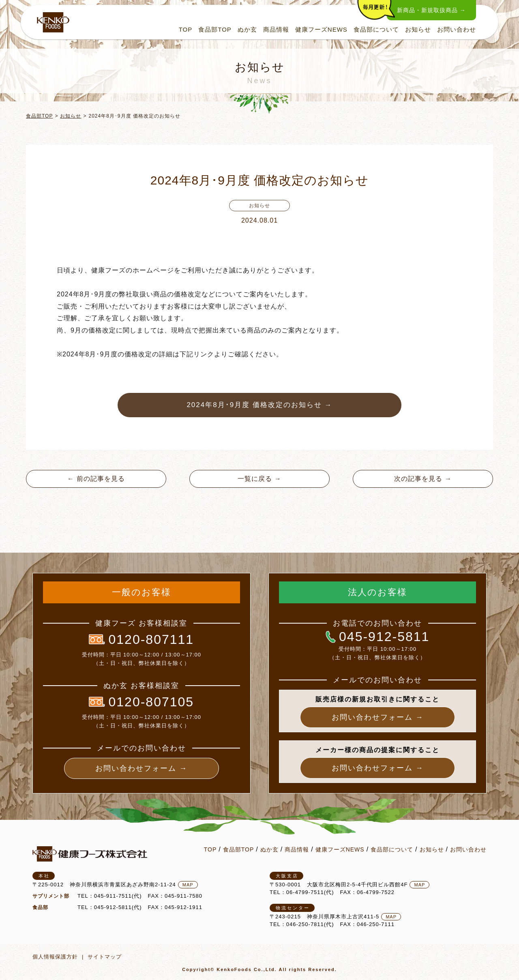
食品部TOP (215, 29)
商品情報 (276, 29)
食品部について (376, 29)
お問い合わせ (457, 29)
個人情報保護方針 (55, 957)
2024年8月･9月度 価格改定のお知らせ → (259, 405)
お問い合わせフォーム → (141, 768)
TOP (186, 29)
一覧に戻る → (259, 479)
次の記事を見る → (423, 479)
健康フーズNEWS (321, 29)
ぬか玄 (247, 29)
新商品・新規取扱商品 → (431, 10)
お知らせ (418, 29)
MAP (188, 885)
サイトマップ (105, 957)
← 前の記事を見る (96, 479)
